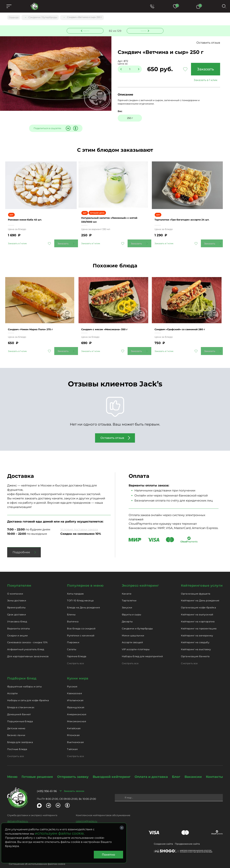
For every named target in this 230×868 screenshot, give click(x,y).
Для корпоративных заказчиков (28, 648)
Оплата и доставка (151, 769)
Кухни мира (78, 670)
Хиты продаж (75, 585)
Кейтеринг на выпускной (197, 606)
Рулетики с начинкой (81, 627)
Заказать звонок (74, 783)
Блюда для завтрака (20, 734)
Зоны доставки (17, 592)
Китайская (74, 720)
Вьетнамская (75, 734)
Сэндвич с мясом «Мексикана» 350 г (112, 319)
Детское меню (16, 720)
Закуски (127, 599)
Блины (71, 606)
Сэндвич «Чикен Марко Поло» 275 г (38, 319)
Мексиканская (77, 713)
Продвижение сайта (187, 835)
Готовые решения (37, 769)
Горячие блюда (77, 648)
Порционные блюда (20, 713)
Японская (73, 727)
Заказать (204, 69)
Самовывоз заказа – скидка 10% (27, 634)
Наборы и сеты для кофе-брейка (28, 692)
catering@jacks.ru (87, 813)
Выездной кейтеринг (112, 769)
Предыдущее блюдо (87, 30)
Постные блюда (17, 741)
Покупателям (19, 577)
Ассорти (12, 685)
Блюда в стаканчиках (21, 699)
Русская (72, 678)
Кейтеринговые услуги (202, 577)
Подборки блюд (22, 670)
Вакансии (193, 769)
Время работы (16, 599)
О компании (15, 585)
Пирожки (73, 634)
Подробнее (21, 544)
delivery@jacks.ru (18, 813)
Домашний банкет (19, 706)
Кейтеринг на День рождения (200, 592)
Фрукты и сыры (132, 606)
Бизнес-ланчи (16, 727)
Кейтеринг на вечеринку (197, 627)
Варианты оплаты (19, 620)
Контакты (214, 769)
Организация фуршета (196, 585)
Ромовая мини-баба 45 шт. (31, 214)
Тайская (72, 741)
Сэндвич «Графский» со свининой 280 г (188, 319)
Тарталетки (129, 592)
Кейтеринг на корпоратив (198, 613)
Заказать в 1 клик (204, 80)
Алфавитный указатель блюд (26, 641)
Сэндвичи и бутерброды (137, 620)
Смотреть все (75, 655)
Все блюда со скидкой (81, 620)
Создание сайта (163, 835)
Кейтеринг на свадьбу (195, 634)
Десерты (127, 613)
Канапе (127, 585)
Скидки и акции (17, 627)
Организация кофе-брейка (198, 599)
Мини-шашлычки (133, 627)
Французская (76, 699)
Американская (77, 706)
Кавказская (74, 685)
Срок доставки (17, 606)
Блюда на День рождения (83, 599)
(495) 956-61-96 (47, 783)
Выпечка (73, 613)
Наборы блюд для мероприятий (142, 648)
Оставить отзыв (208, 43)
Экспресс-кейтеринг (140, 577)
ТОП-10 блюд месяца (80, 592)
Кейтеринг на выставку (196, 641)
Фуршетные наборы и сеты (24, 678)
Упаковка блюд (17, 613)
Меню (12, 769)
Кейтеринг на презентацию (199, 620)
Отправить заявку (73, 769)
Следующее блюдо (143, 30)
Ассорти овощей (132, 634)
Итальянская (75, 692)
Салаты (72, 641)
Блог (176, 769)
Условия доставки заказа (79, 521)
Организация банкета (195, 648)
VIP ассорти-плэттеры (136, 641)
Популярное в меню (85, 577)
